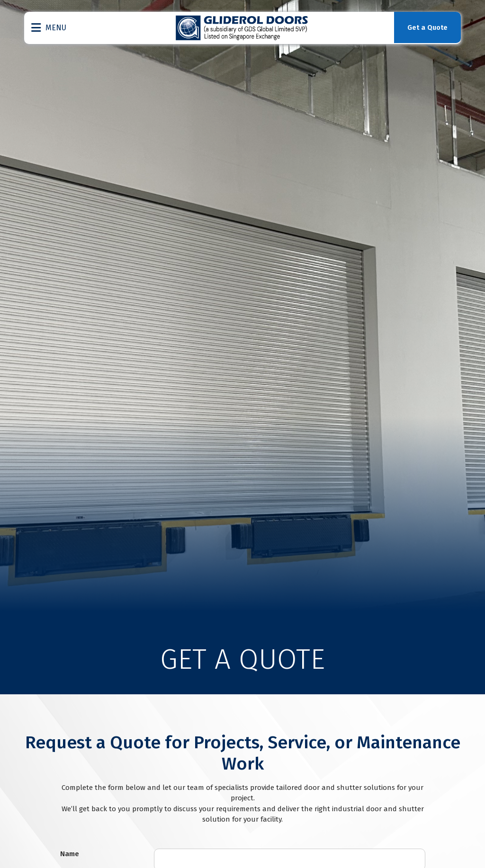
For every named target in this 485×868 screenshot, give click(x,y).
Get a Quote (426, 28)
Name (70, 854)
